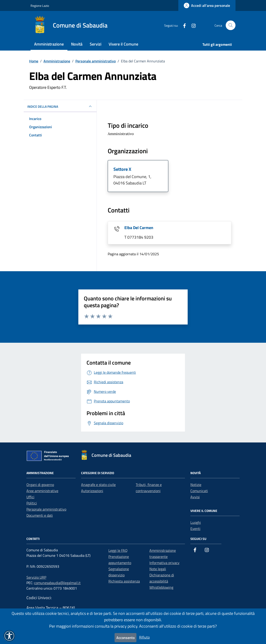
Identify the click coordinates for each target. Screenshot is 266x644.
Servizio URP (36, 577)
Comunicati (199, 491)
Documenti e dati (40, 515)
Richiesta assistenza (124, 581)
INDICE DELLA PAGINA (60, 106)
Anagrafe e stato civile (98, 485)
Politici (32, 503)
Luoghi (196, 522)
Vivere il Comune (123, 44)
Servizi (96, 44)
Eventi (195, 529)
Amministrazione (49, 44)
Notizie (196, 485)
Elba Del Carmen (139, 228)
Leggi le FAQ (118, 550)
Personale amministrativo (46, 509)
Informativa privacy (164, 563)
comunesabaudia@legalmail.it (57, 583)
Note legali (158, 569)
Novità (77, 44)
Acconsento (125, 638)
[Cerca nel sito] (231, 25)
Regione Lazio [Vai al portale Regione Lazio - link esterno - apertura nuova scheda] (40, 6)
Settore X (122, 169)
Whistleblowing (161, 587)
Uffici (30, 497)
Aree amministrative (42, 491)
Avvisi (195, 497)
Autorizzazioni (92, 491)
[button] (9, 636)
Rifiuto (144, 637)
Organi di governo (40, 485)
